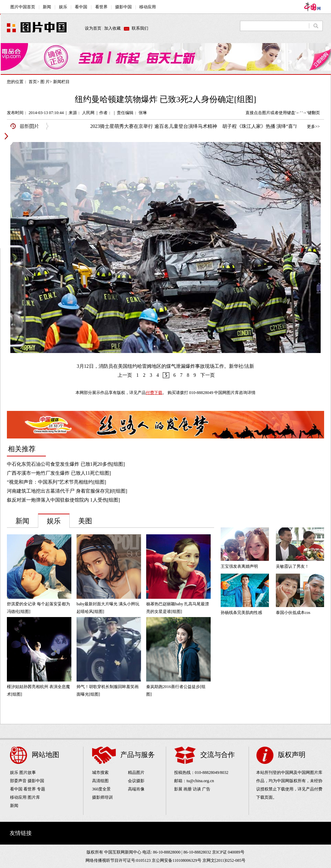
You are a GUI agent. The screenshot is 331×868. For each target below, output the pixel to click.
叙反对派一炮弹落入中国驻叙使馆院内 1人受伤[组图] (63, 500)
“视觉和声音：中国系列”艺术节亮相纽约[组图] (57, 482)
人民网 (88, 113)
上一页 (125, 375)
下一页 (208, 375)
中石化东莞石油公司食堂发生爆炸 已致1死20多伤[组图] (66, 464)
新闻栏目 (61, 82)
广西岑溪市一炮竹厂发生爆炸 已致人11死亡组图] (59, 473)
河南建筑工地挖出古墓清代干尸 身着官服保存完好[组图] (67, 491)
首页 (33, 82)
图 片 (45, 82)
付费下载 (154, 393)
